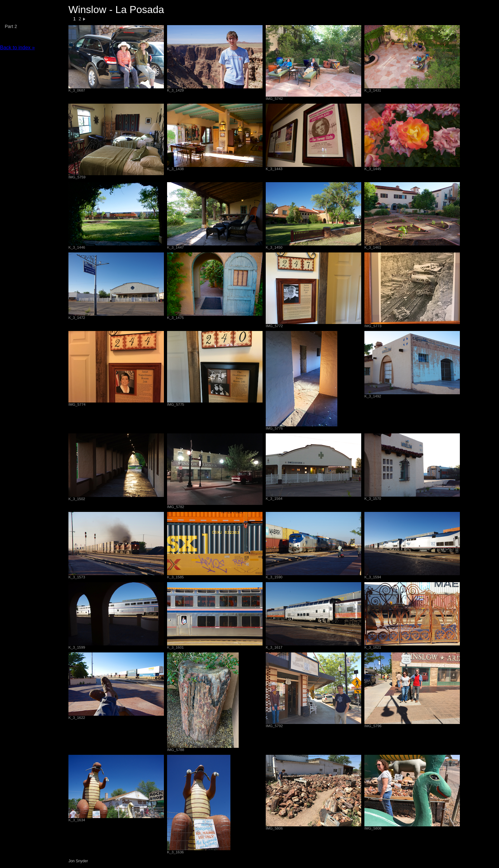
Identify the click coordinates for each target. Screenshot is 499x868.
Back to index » (17, 48)
